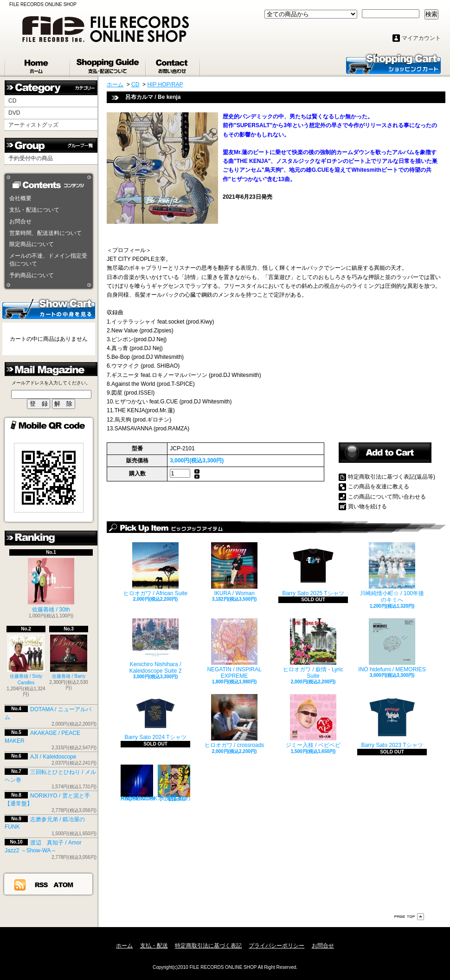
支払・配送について (108, 64)
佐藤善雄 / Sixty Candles (26, 660)
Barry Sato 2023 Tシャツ (392, 721)
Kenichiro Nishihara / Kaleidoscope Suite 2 (156, 646)
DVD (14, 113)
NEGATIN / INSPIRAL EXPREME (234, 649)
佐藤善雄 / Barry (69, 657)
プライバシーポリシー (276, 946)
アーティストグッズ (33, 125)
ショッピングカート (393, 63)
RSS (42, 884)
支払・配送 (154, 946)
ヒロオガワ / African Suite (155, 569)
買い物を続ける (367, 506)
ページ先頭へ (409, 917)
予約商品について (32, 275)
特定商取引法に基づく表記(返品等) (392, 477)
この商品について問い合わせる (387, 497)
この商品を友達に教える (379, 487)
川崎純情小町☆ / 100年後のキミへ (392, 573)
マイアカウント (421, 38)
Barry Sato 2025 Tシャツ (313, 569)
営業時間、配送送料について (45, 233)
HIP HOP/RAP (165, 84)
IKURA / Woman (234, 569)
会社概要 (20, 198)
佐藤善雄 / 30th (51, 585)
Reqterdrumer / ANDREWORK (139, 783)
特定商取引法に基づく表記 (208, 946)
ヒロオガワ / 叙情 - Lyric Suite (313, 649)
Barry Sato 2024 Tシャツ (155, 717)
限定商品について (32, 244)
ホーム (38, 64)
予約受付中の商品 (31, 158)
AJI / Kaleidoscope (53, 757)
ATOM (64, 884)
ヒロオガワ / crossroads (235, 721)
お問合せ (173, 64)
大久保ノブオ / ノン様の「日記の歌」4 (174, 783)
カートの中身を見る (49, 308)
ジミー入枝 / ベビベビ (313, 721)
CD (12, 101)
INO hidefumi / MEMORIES (392, 646)
